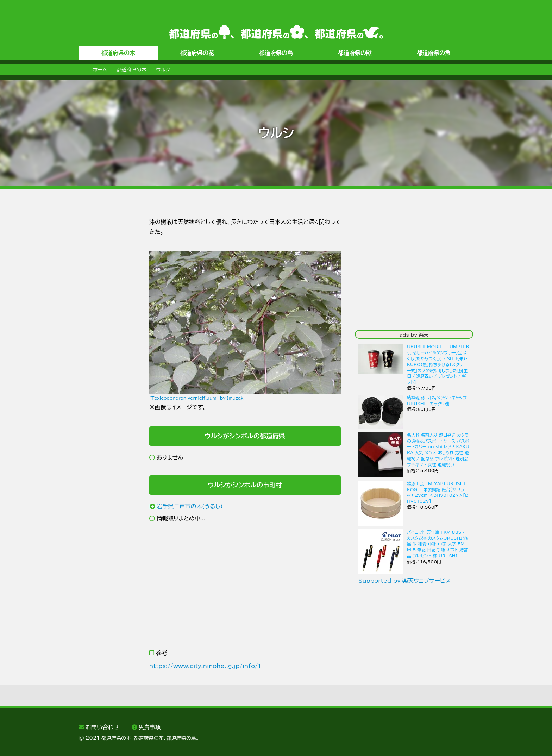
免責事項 (150, 727)
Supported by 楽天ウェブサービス (404, 581)
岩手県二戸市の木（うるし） (190, 506)
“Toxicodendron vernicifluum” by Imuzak (196, 398)
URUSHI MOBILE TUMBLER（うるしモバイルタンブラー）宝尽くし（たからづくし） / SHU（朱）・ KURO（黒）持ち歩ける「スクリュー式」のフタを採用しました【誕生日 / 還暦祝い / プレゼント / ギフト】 (438, 364)
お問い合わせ (102, 727)
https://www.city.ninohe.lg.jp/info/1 (205, 666)
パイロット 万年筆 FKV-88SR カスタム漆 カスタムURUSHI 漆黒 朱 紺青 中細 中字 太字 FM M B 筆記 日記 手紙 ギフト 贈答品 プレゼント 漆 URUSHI (437, 544)
